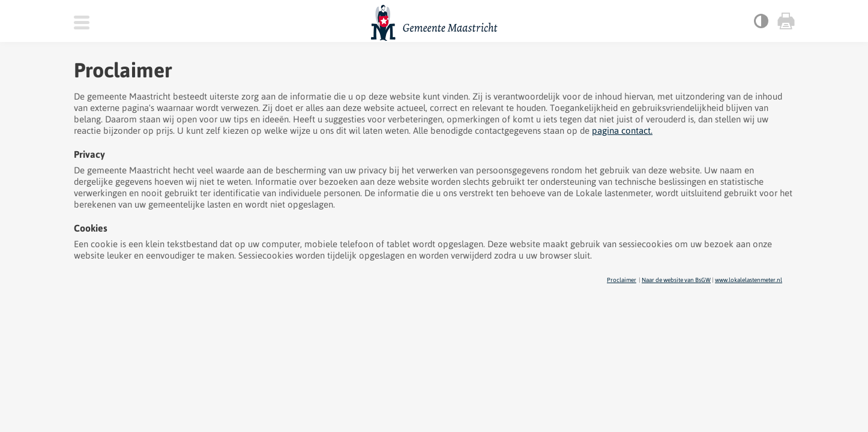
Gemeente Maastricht (434, 23)
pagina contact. (622, 130)
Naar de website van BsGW (676, 280)
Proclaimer (622, 280)
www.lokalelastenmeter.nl (749, 280)
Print (785, 21)
